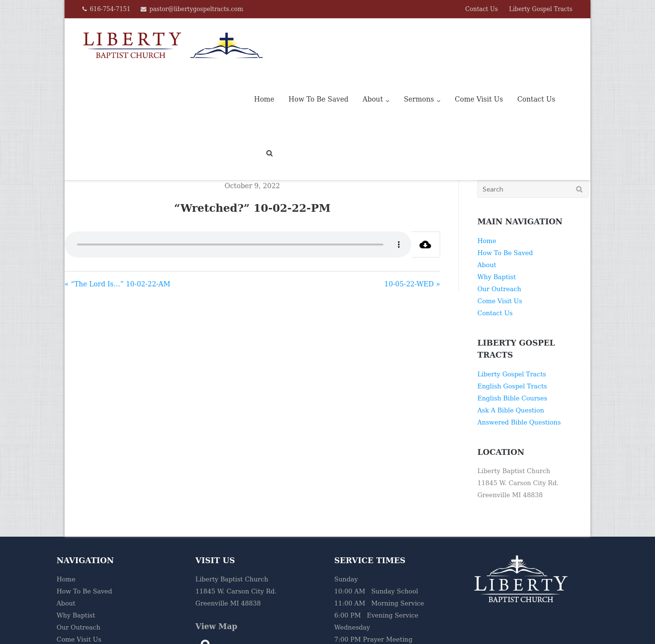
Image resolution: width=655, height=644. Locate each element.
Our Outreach (499, 235)
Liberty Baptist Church (174, 631)
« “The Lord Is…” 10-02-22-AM (118, 230)
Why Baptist (497, 223)
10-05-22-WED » (412, 230)
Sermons (419, 45)
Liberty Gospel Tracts (541, 9)
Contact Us (482, 9)
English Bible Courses (512, 344)
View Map (216, 573)
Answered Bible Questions (519, 368)
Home (264, 45)
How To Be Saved (318, 45)
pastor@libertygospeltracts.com (196, 9)
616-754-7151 (110, 9)
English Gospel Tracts (512, 332)
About (373, 45)
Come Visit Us (479, 45)
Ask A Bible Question (511, 356)
